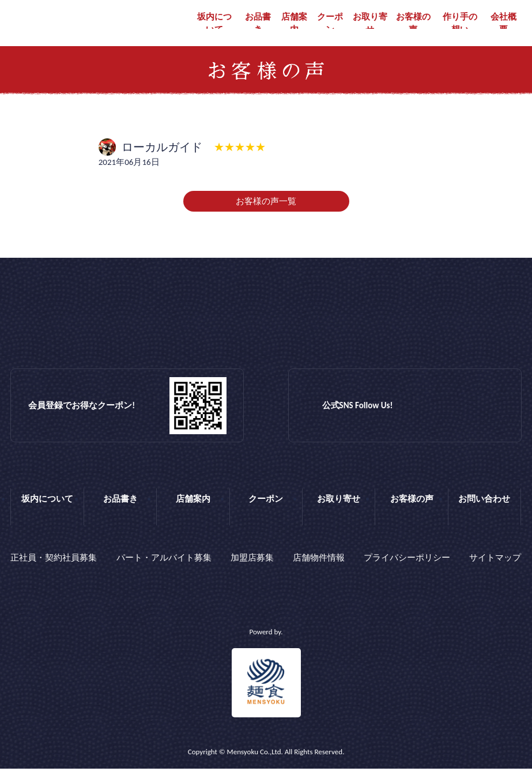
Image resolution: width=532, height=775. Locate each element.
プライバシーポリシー (407, 567)
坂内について (214, 23)
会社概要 (503, 23)
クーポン (330, 23)
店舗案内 (294, 23)
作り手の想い (460, 23)
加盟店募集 (252, 567)
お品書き (258, 23)
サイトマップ (495, 567)
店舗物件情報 (319, 567)
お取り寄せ (370, 23)
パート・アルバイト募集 (164, 567)
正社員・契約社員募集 (54, 567)
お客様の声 (413, 23)
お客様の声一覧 (266, 214)
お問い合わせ (484, 511)
